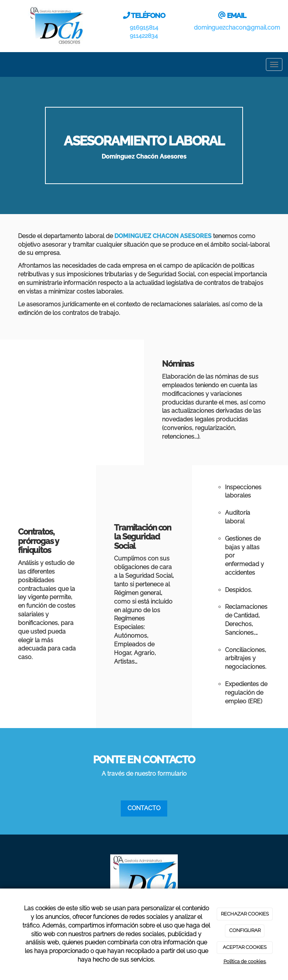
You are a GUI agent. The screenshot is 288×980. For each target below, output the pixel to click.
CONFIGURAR (245, 930)
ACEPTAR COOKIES (245, 947)
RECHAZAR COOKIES (245, 914)
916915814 (144, 28)
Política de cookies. (245, 961)
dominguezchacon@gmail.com (237, 28)
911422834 (144, 36)
